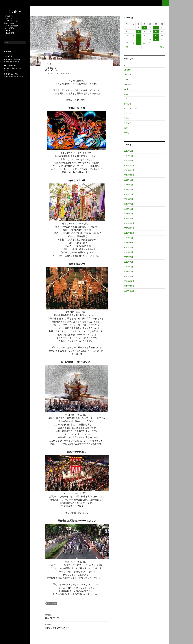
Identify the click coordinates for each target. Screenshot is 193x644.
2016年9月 (128, 180)
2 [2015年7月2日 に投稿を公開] (144, 28)
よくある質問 (9, 33)
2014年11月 (129, 286)
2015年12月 (129, 223)
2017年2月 (128, 156)
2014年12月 (129, 281)
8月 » (162, 47)
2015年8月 (128, 243)
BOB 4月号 (8, 56)
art (125, 65)
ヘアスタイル (9, 16)
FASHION (128, 75)
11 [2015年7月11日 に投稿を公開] (156, 31)
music (126, 89)
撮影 (126, 128)
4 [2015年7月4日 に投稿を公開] (156, 28)
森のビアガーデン (77, 616)
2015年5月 (128, 257)
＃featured (52, 604)
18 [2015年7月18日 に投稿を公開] (156, 35)
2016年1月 (128, 218)
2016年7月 (128, 189)
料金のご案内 (9, 23)
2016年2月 (128, 214)
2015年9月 (128, 238)
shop (126, 94)
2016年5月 (128, 199)
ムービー (7, 30)
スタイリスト (9, 18)
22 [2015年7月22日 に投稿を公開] (138, 39)
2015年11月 (129, 228)
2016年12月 (129, 165)
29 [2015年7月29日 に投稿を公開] (138, 43)
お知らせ (128, 104)
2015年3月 (128, 267)
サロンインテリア (131, 108)
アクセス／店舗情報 (11, 26)
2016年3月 (128, 209)
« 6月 (127, 47)
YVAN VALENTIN (10, 65)
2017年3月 (128, 151)
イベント (48, 64)
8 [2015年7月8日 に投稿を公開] (138, 31)
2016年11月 (129, 170)
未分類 (127, 132)
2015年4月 (128, 262)
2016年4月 (128, 204)
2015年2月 (128, 271)
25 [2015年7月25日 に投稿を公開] (156, 39)
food (126, 79)
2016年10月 (129, 175)
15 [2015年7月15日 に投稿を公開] (138, 35)
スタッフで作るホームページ (77, 626)
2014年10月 (129, 291)
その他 (127, 118)
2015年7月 (128, 247)
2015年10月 (129, 233)
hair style (128, 84)
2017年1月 (128, 160)
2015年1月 (128, 276)
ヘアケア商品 (9, 28)
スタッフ (128, 113)
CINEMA (128, 70)
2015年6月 (128, 252)
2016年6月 (128, 194)
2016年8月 (128, 185)
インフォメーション (11, 21)
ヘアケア (128, 123)
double (66, 74)
